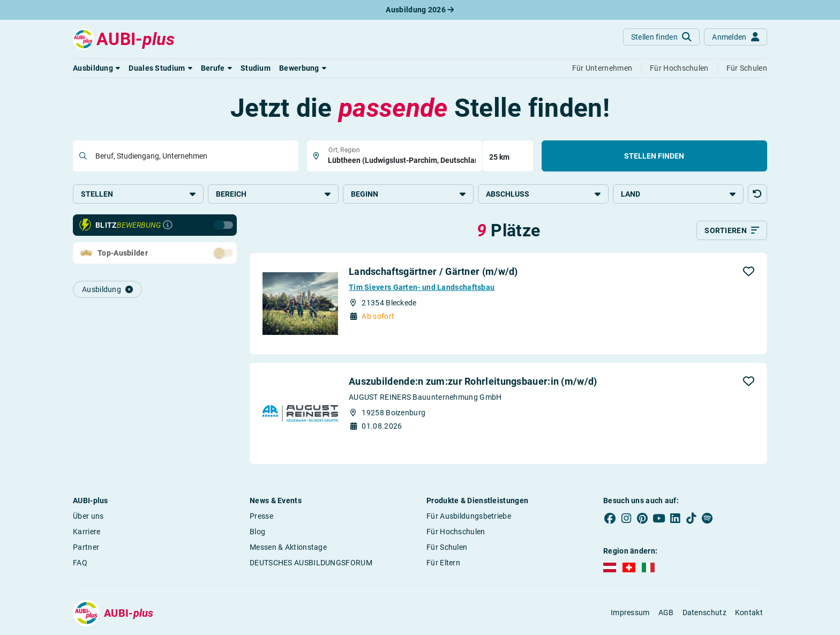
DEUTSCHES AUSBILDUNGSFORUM (311, 563)
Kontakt (749, 612)
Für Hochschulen (456, 532)
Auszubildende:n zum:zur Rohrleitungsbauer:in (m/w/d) (473, 381)
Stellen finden (654, 156)
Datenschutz (704, 612)
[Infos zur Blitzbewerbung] (168, 225)
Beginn (408, 194)
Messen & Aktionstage (288, 547)
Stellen (138, 194)
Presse (261, 516)
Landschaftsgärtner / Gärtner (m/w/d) (433, 271)
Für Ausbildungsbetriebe (469, 516)
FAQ (80, 563)
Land (678, 194)
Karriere (87, 532)
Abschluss (543, 194)
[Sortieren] (732, 230)
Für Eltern (443, 563)
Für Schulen (447, 547)
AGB (666, 612)
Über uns (88, 516)
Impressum (630, 612)
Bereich (273, 194)
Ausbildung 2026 (420, 10)
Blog (257, 532)
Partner (86, 547)
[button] (96, 68)
